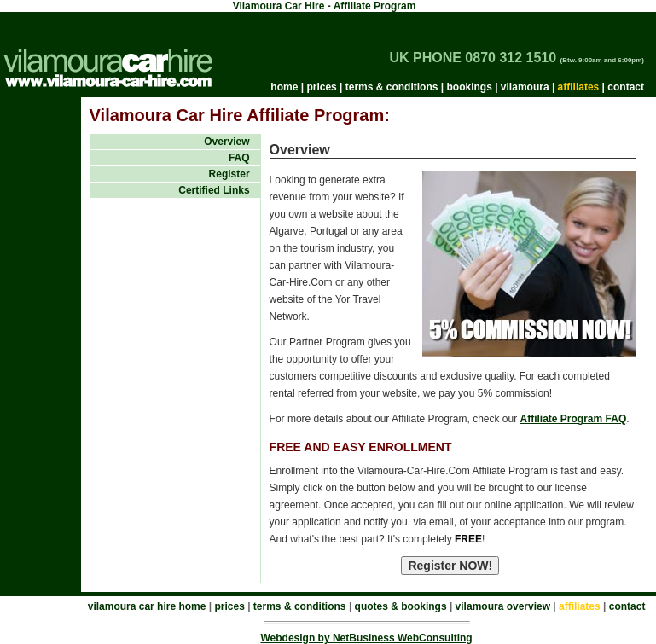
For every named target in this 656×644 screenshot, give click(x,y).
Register (229, 174)
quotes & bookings (401, 606)
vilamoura (525, 87)
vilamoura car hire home (147, 606)
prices (321, 87)
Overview (226, 142)
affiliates (579, 87)
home (284, 87)
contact (626, 87)
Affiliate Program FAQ (574, 419)
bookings (469, 87)
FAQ (239, 158)
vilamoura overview (503, 606)
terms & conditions (392, 87)
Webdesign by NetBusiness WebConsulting (366, 638)
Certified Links (214, 190)
